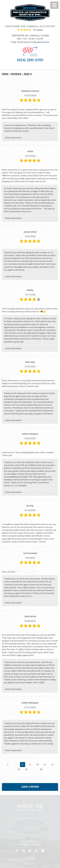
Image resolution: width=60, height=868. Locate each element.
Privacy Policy (30, 864)
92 (41, 769)
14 (26, 769)
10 (37, 764)
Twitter (30, 852)
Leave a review (30, 787)
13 (19, 769)
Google (24, 852)
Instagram (43, 852)
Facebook (17, 852)
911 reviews (38, 30)
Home (5, 74)
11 (45, 764)
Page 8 (28, 74)
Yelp (36, 852)
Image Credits (30, 858)
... (15, 764)
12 (52, 764)
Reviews (16, 74)
